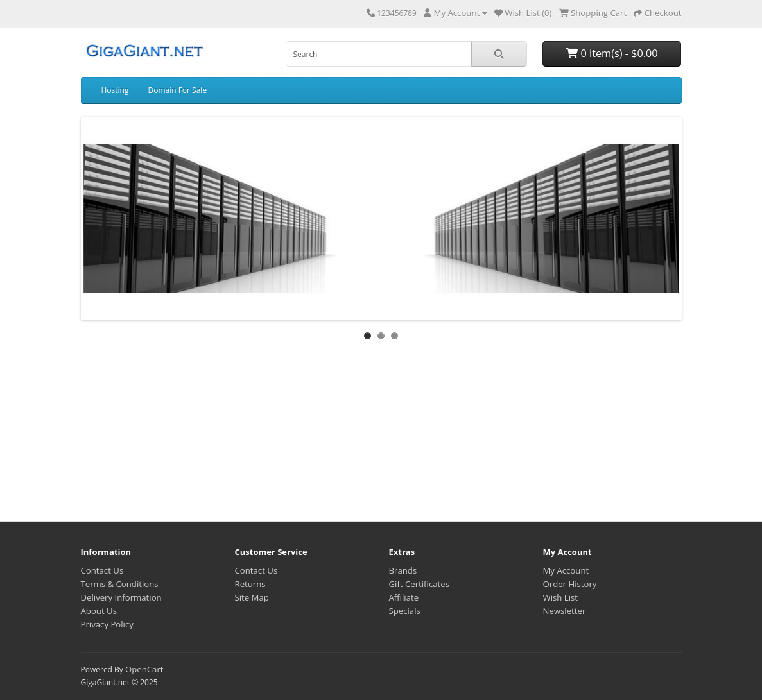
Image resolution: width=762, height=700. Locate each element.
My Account (566, 570)
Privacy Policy (107, 624)
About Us (99, 611)
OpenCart (144, 669)
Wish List (561, 597)
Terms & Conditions (120, 584)
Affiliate (404, 597)
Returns (250, 584)
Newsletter (565, 611)
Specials (405, 611)
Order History (570, 584)
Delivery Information (121, 597)
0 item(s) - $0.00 (612, 53)
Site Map (252, 597)
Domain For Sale (177, 90)
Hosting (115, 90)
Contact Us (102, 570)
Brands (403, 570)
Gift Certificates (419, 584)
